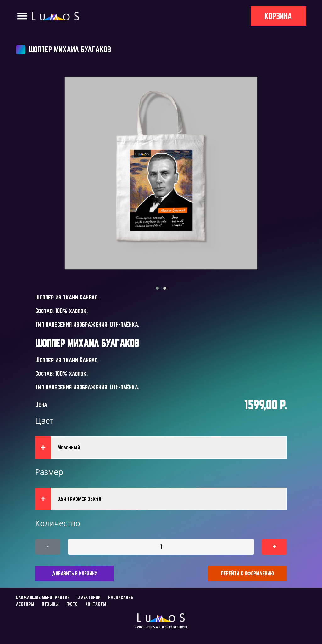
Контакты (96, 604)
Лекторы (25, 604)
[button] (157, 288)
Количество (58, 523)
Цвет (44, 420)
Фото (72, 604)
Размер (49, 472)
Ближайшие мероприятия (43, 597)
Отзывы (50, 604)
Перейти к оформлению (247, 573)
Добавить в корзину (75, 573)
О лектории (89, 597)
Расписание (121, 597)
